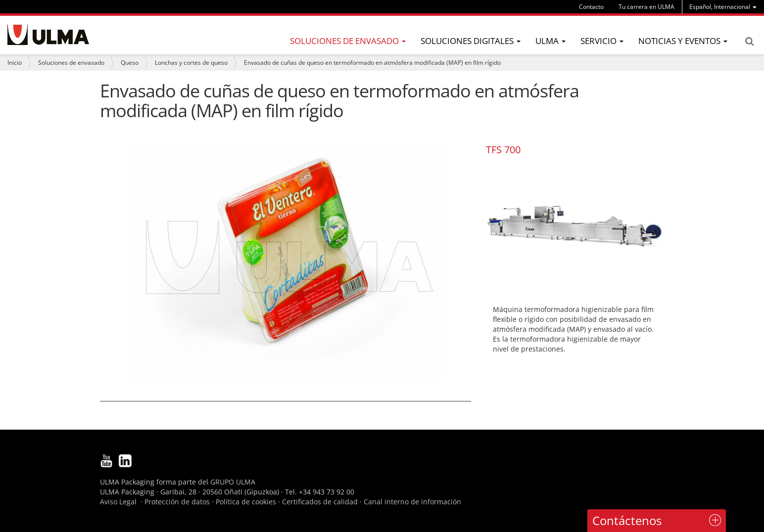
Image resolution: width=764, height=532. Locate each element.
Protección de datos (177, 502)
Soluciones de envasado (71, 63)
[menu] (723, 7)
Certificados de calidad (320, 502)
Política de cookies (246, 502)
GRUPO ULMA (233, 482)
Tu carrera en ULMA (646, 7)
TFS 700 (503, 150)
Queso (130, 63)
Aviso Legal (118, 502)
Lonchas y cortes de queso (191, 63)
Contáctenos (627, 520)
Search (749, 42)
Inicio (15, 63)
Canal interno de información (412, 502)
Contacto (591, 7)
